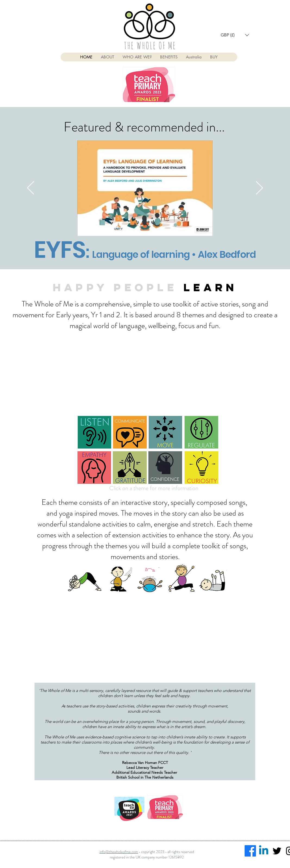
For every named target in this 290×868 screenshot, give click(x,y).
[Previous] (31, 188)
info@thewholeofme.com (119, 852)
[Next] (259, 188)
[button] (235, 35)
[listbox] (235, 35)
